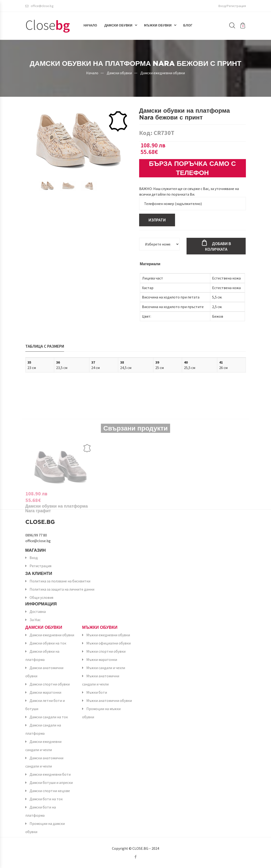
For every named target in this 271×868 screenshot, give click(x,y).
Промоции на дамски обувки (45, 828)
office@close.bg (39, 6)
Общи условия (41, 597)
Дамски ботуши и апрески (51, 782)
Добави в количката (218, 246)
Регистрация (40, 566)
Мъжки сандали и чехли (106, 668)
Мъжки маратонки (102, 659)
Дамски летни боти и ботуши (45, 705)
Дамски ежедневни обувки (163, 73)
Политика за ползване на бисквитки (60, 581)
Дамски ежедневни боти (50, 774)
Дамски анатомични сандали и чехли (44, 762)
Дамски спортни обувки (50, 684)
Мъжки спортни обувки (106, 651)
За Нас (35, 620)
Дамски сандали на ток (49, 717)
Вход (34, 558)
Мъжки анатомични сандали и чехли (101, 680)
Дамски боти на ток (46, 799)
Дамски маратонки (45, 692)
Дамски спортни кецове (50, 791)
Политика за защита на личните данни (62, 589)
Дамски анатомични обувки (44, 672)
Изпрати (157, 220)
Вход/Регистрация (232, 6)
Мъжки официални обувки (109, 643)
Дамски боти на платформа (41, 811)
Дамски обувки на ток (48, 643)
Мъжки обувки (158, 25)
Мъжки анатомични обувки (109, 700)
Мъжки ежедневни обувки (108, 635)
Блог (188, 25)
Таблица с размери (45, 346)
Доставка (38, 611)
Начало (90, 25)
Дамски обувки (118, 25)
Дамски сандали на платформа (43, 729)
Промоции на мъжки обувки (101, 713)
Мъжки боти (97, 692)
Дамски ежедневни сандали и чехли (43, 746)
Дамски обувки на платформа (42, 655)
